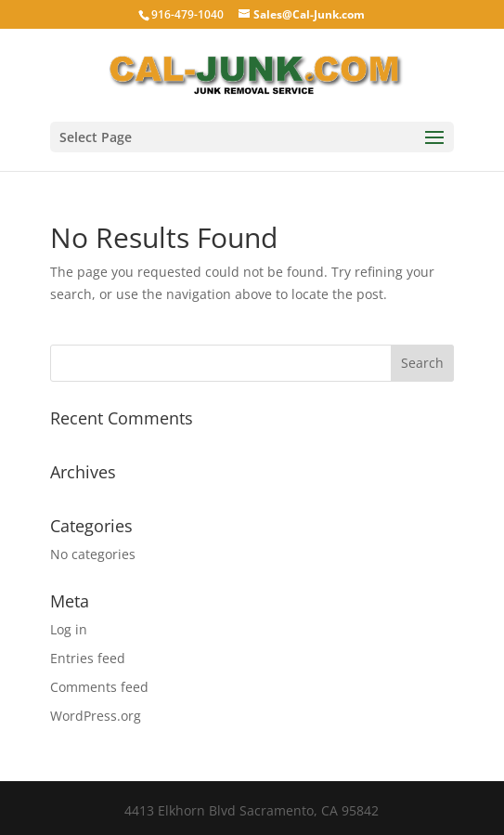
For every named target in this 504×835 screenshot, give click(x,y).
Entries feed (88, 658)
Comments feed (99, 687)
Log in (69, 629)
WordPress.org (96, 716)
